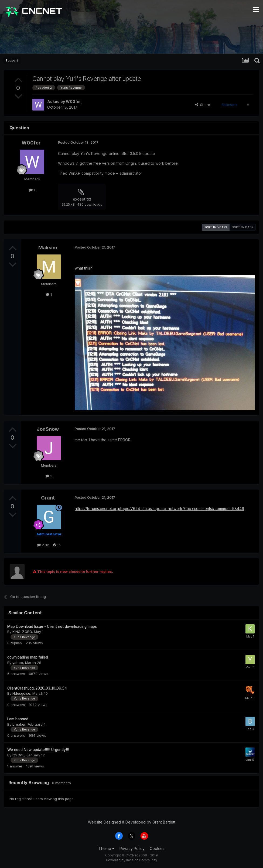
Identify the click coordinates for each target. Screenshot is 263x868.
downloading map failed (28, 657)
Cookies (157, 848)
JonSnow (48, 429)
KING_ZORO (22, 632)
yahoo (18, 663)
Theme (106, 848)
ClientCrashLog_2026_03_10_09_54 (37, 688)
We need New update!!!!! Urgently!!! (38, 750)
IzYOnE (18, 755)
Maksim (48, 248)
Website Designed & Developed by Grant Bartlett (132, 822)
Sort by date (243, 227)
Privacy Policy (132, 848)
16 (57, 545)
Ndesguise (21, 693)
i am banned (18, 719)
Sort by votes (216, 227)
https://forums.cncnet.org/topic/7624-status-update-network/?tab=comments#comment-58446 (159, 509)
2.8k (43, 545)
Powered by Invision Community (132, 860)
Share (203, 105)
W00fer (73, 101)
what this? (83, 268)
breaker (19, 724)
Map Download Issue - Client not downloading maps (52, 626)
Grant (48, 498)
